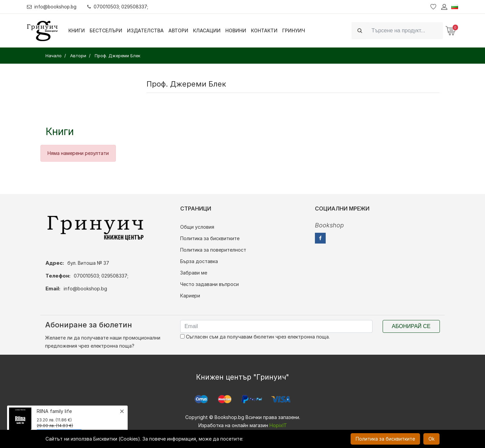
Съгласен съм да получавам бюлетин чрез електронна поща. (255, 337)
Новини (236, 30)
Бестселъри (106, 30)
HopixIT (278, 425)
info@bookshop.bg (52, 7)
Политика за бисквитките (210, 238)
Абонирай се (411, 326)
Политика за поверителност (213, 250)
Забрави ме (194, 273)
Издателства (145, 30)
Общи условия (197, 227)
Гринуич (294, 30)
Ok (431, 439)
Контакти (264, 30)
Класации (207, 30)
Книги (77, 30)
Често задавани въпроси (209, 284)
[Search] (405, 30)
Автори (178, 30)
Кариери (190, 296)
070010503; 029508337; (119, 7)
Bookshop (329, 225)
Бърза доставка (199, 261)
